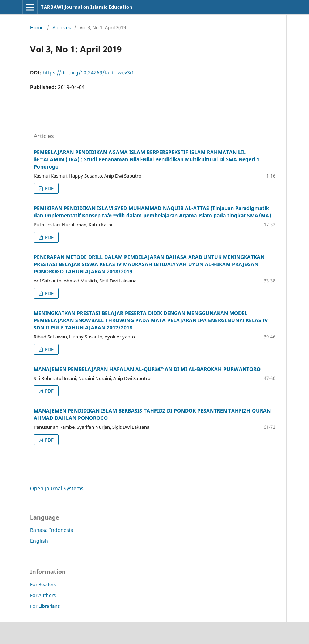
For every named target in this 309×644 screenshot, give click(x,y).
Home (37, 27)
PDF (49, 188)
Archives (62, 27)
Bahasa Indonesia (52, 530)
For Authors (43, 595)
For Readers (43, 584)
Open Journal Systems (57, 488)
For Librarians (45, 606)
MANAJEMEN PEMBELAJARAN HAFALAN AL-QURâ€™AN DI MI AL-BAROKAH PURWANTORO (147, 369)
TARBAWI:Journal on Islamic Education (87, 7)
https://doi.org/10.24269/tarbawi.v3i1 (88, 72)
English (39, 541)
